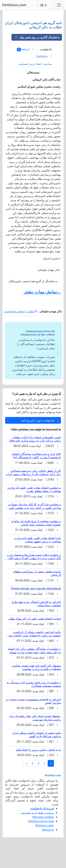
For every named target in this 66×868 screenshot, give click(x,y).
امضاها (25, 49)
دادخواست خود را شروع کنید (40, 420)
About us (48, 830)
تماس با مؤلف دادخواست (21, 311)
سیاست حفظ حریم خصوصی (35, 64)
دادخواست (46, 49)
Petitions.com (14, 5)
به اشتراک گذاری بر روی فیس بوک (36, 37)
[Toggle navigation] (59, 5)
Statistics (44, 56)
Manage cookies (43, 817)
